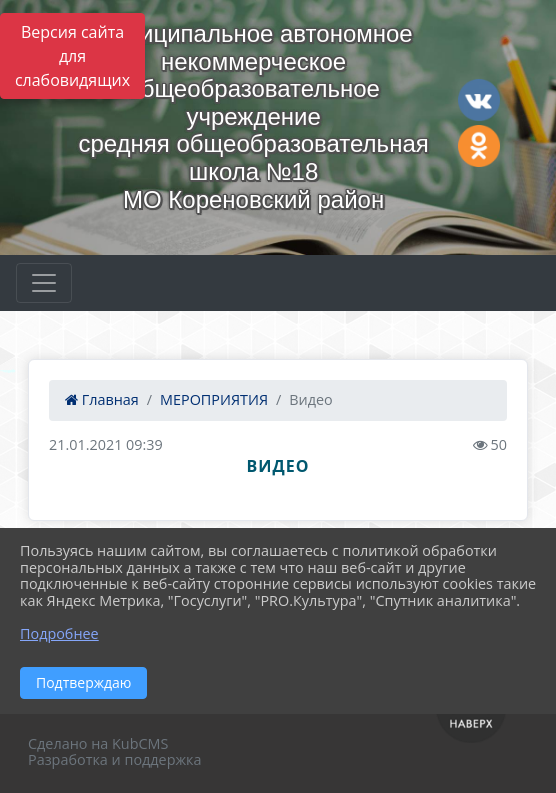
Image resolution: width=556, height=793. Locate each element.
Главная (102, 399)
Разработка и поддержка (114, 759)
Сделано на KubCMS (98, 743)
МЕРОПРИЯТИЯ (214, 399)
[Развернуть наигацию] (44, 283)
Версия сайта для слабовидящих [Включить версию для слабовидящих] (72, 56)
